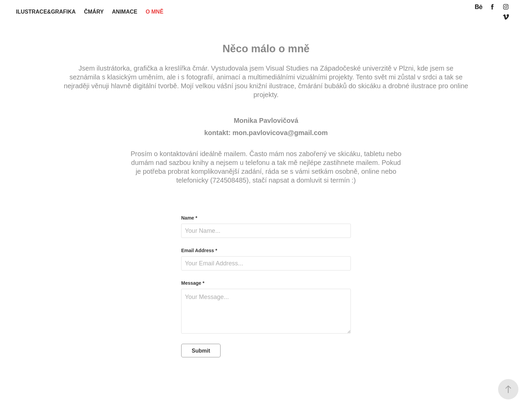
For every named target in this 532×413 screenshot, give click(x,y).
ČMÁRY (94, 12)
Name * (189, 218)
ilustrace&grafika (46, 12)
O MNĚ (154, 12)
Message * (193, 283)
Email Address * (199, 250)
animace (125, 12)
